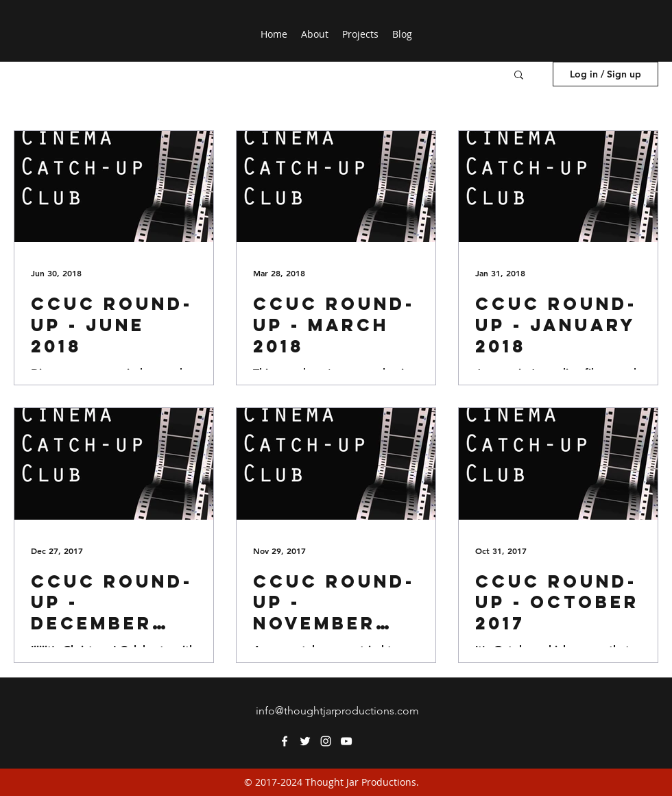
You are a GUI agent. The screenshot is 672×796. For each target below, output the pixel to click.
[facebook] (285, 741)
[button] (519, 76)
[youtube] (346, 741)
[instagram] (326, 741)
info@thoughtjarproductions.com (337, 711)
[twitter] (305, 741)
